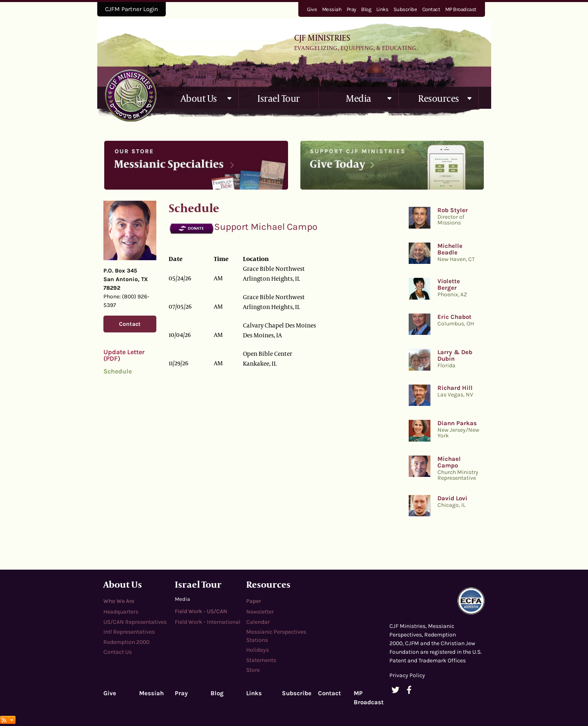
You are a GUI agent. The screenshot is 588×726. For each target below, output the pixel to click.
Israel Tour (279, 98)
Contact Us (118, 652)
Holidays (257, 650)
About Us (199, 98)
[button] (230, 98)
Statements (261, 660)
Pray (351, 9)
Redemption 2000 (126, 642)
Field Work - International (208, 622)
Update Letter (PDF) (124, 355)
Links (382, 9)
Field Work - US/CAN (201, 611)
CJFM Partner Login (132, 9)
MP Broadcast (461, 9)
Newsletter (260, 612)
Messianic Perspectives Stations (276, 636)
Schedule (118, 371)
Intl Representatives (129, 632)
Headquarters (121, 612)
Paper (254, 601)
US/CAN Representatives (135, 622)
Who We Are (119, 601)
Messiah (332, 9)
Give (312, 9)
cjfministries (130, 95)
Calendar (258, 622)
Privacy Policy (407, 675)
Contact (431, 9)
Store (253, 670)
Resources (439, 98)
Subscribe (405, 9)
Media (359, 98)
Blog (366, 9)
